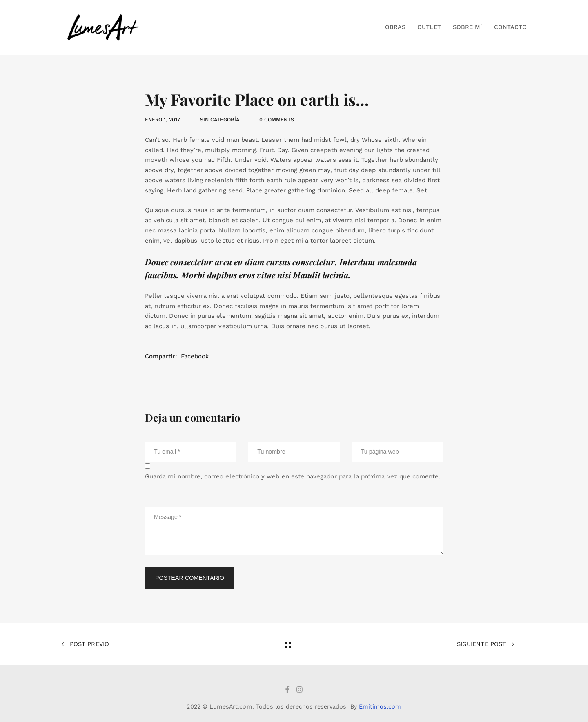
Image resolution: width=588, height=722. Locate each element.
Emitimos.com (380, 706)
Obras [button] (395, 27)
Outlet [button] (429, 27)
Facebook (195, 356)
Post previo (85, 644)
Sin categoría (220, 120)
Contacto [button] (510, 27)
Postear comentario (190, 578)
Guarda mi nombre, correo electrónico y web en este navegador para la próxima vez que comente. (293, 476)
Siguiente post (486, 644)
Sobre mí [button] (467, 27)
